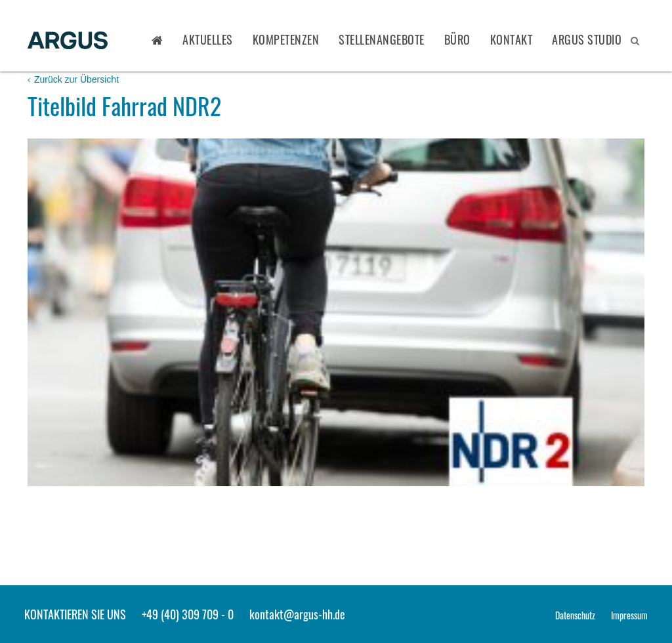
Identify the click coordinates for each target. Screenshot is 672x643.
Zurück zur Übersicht (73, 79)
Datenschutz (575, 615)
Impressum (629, 615)
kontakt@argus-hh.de (297, 614)
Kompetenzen (286, 39)
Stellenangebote (382, 39)
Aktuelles (208, 39)
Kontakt (512, 39)
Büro (457, 39)
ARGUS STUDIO (587, 39)
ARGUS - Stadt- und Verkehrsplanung (68, 41)
